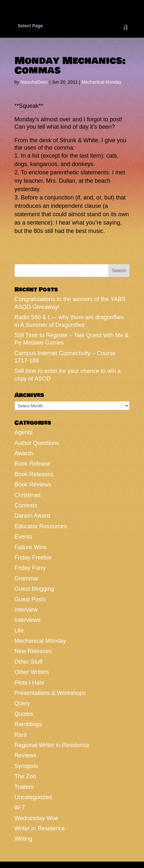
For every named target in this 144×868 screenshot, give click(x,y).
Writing (24, 839)
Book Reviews (33, 485)
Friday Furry (30, 568)
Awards (24, 453)
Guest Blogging (34, 589)
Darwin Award (32, 516)
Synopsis (26, 766)
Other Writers (32, 672)
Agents (24, 432)
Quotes (24, 714)
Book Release (33, 464)
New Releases (33, 651)
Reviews (25, 755)
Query (22, 703)
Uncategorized (33, 797)
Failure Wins (31, 547)
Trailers (24, 787)
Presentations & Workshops (50, 693)
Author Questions (37, 443)
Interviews (28, 620)
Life (19, 631)
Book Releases (34, 474)
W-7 (20, 808)
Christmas (28, 495)
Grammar (27, 578)
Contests (26, 505)
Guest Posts (30, 599)
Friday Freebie (33, 558)
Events (23, 537)
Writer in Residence (40, 828)
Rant (21, 735)
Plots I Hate (29, 683)
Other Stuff (29, 662)
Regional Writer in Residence (52, 745)
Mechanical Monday (102, 82)
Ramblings (28, 724)
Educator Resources (41, 526)
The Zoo (25, 776)
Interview (26, 610)
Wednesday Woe (36, 818)
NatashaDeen (34, 82)
